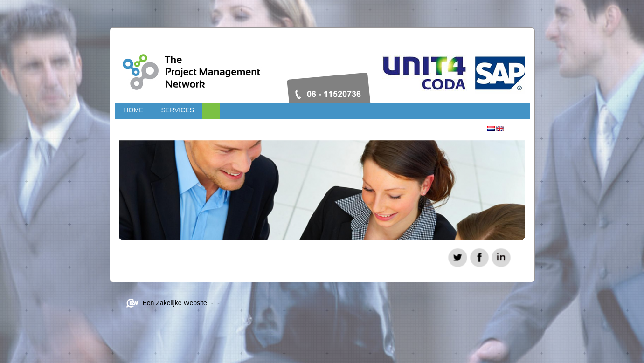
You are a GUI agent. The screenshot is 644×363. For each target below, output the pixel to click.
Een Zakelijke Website (175, 303)
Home (134, 110)
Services (178, 110)
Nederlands (491, 128)
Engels (500, 128)
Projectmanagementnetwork (250, 68)
